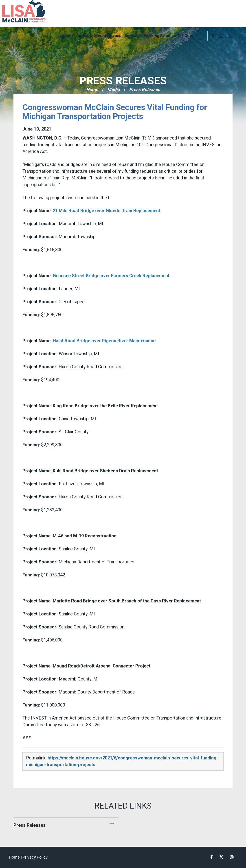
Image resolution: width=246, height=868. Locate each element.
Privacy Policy (35, 857)
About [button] (67, 36)
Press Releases (123, 81)
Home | (16, 857)
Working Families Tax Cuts (169, 36)
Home (92, 90)
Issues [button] (115, 36)
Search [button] (201, 36)
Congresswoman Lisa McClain (31, 11)
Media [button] (100, 36)
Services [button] (133, 36)
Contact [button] (84, 36)
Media (114, 90)
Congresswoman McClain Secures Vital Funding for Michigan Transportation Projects (115, 112)
